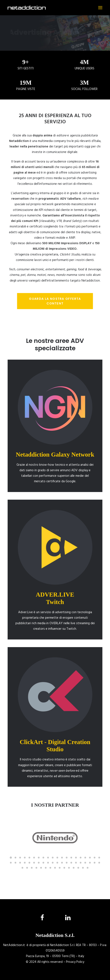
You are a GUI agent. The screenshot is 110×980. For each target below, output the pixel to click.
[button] (100, 8)
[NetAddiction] (27, 8)
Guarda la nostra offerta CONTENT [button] (55, 301)
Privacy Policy (75, 962)
